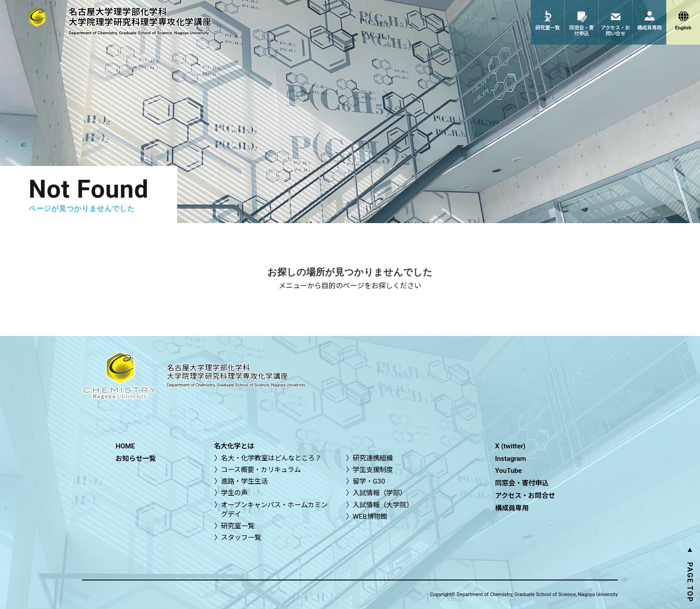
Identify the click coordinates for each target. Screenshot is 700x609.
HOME (125, 446)
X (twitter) (510, 446)
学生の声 (234, 493)
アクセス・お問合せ (525, 496)
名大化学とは (234, 446)
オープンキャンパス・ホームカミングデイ (274, 510)
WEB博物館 (370, 517)
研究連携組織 (373, 458)
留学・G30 (369, 481)
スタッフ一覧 (241, 538)
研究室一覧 (238, 526)
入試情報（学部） (379, 493)
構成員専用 (512, 508)
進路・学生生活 (244, 481)
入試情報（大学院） (383, 505)
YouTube (508, 471)
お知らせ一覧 (136, 459)
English (683, 28)
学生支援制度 (373, 470)
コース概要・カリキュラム (261, 470)
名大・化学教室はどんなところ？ (271, 458)
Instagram (510, 459)
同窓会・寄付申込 (522, 483)
